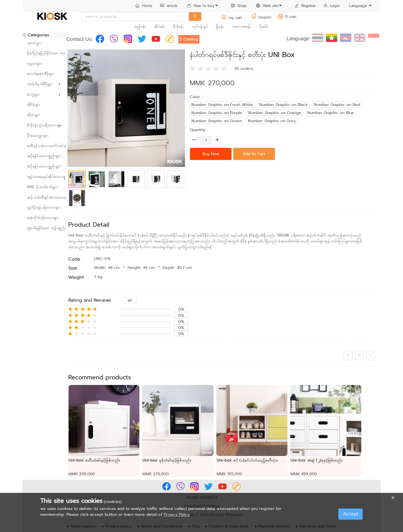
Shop (239, 6)
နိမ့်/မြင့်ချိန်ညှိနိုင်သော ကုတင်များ (44, 53)
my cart (231, 18)
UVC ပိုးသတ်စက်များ (42, 187)
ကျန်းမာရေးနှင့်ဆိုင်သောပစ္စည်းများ (44, 177)
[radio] (193, 68)
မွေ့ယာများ (34, 63)
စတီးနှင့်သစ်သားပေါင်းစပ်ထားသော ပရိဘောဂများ (44, 146)
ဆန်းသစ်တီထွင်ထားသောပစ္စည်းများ (44, 197)
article (169, 6)
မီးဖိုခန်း (179, 26)
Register (305, 6)
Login (332, 6)
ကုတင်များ (34, 43)
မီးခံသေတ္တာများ (38, 135)
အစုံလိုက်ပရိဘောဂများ (43, 218)
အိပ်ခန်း (160, 26)
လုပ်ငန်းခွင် (200, 26)
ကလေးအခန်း (242, 26)
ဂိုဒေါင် (264, 26)
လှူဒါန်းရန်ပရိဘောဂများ (44, 207)
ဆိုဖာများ (33, 115)
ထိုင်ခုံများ (34, 104)
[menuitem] (144, 6)
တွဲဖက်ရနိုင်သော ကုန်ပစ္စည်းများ (44, 228)
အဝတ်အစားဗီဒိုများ (40, 74)
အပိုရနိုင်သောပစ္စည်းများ (44, 156)
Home (144, 6)
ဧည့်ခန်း (140, 26)
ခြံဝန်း (220, 26)
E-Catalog (189, 39)
